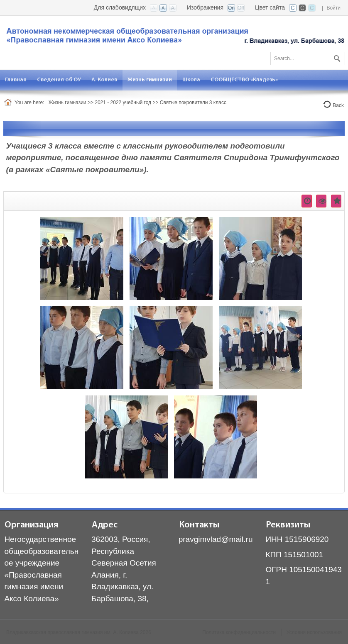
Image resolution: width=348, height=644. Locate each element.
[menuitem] (16, 80)
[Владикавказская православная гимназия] (174, 38)
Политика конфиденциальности (239, 632)
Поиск (336, 57)
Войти (333, 8)
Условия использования (314, 632)
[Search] (308, 59)
